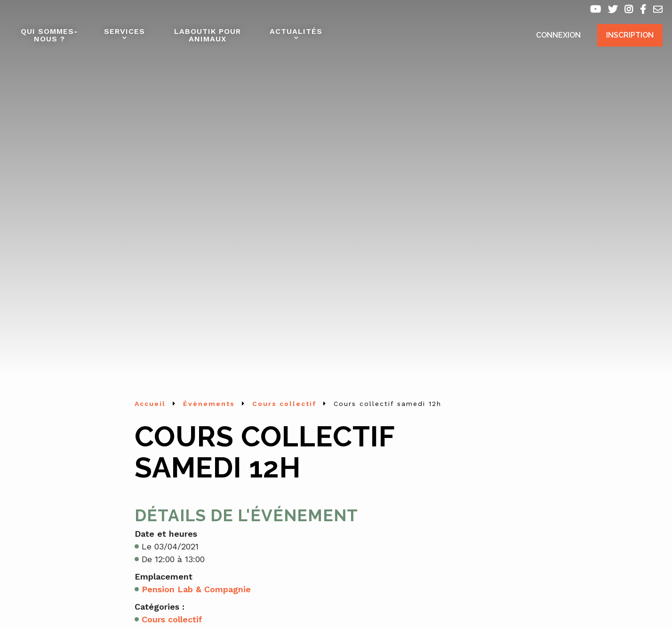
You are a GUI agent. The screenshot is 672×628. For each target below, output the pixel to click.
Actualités (296, 31)
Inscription (630, 35)
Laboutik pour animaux (208, 35)
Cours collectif (172, 619)
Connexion (558, 35)
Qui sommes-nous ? (49, 35)
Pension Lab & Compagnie (196, 589)
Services (124, 31)
